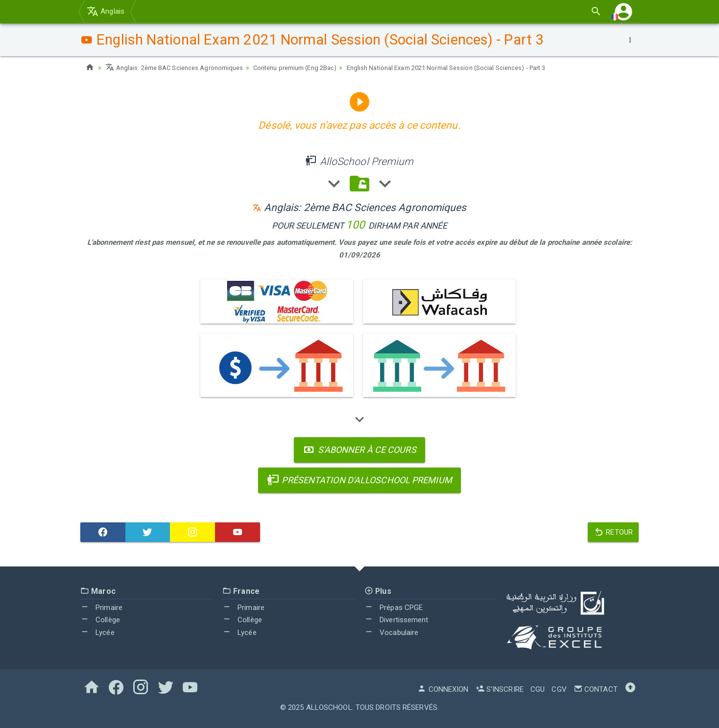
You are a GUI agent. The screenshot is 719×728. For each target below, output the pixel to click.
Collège (100, 620)
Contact (596, 689)
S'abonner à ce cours (359, 450)
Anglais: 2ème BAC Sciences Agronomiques (180, 68)
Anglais (106, 11)
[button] (623, 12)
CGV (559, 689)
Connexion (443, 689)
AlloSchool (329, 707)
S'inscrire (500, 689)
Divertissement (396, 620)
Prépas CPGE (394, 608)
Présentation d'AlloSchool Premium (359, 480)
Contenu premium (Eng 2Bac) (311, 68)
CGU (538, 689)
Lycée (97, 633)
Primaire (101, 608)
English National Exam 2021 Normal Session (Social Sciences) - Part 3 (475, 68)
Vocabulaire (391, 633)
